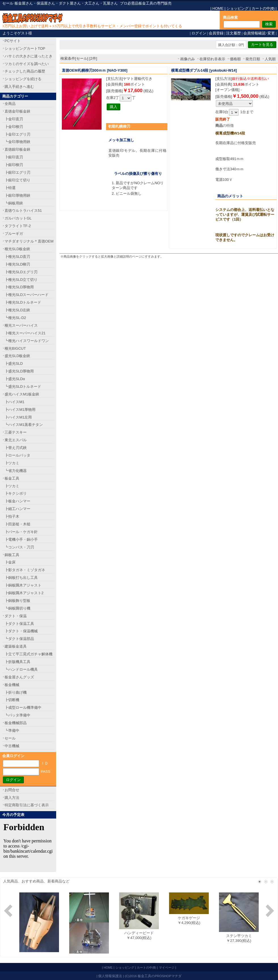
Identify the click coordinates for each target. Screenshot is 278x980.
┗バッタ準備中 (17, 715)
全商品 (10, 104)
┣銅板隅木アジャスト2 (24, 593)
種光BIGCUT (15, 348)
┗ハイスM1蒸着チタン (24, 425)
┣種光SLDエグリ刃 (21, 272)
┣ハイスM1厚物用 (20, 410)
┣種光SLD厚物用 (19, 287)
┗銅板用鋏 (14, 203)
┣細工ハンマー (17, 509)
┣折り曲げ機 (16, 692)
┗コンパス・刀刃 (19, 547)
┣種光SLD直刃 (17, 257)
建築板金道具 (16, 646)
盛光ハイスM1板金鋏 (22, 394)
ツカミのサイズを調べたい (27, 64)
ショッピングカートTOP (25, 48)
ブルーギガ (14, 234)
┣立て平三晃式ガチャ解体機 (29, 654)
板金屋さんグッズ (19, 677)
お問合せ (12, 790)
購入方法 (12, 798)
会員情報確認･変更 (259, 33)
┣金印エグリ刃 (17, 134)
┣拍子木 (12, 516)
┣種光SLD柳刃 (17, 264)
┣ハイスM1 (14, 402)
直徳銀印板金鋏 (17, 149)
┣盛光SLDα (15, 379)
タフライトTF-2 (18, 226)
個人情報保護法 (110, 976)
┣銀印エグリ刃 (17, 172)
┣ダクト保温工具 (19, 624)
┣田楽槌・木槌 (17, 524)
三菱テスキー (16, 432)
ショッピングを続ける (23, 79)
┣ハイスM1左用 (18, 417)
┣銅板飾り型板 (17, 601)
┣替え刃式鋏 (16, 448)
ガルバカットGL (18, 218)
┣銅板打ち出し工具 (21, 578)
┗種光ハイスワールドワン (27, 341)
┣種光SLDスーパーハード (27, 295)
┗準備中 (12, 731)
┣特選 (10, 188)
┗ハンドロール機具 (21, 669)
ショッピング (237, 8)
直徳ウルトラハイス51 (23, 211)
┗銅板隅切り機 (17, 608)
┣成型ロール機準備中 (23, 707)
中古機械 (12, 746)
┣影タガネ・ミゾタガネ (25, 570)
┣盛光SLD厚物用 (19, 371)
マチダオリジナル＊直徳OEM (29, 241)
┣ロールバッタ (17, 455)
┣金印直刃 (14, 119)
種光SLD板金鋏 (17, 249)
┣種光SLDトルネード (23, 302)
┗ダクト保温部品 (19, 639)
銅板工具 (12, 555)
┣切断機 (12, 700)
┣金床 (10, 562)
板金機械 (12, 685)
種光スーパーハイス (21, 325)
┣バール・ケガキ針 (21, 532)
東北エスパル (16, 440)
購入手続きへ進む (19, 87)
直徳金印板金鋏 (17, 111)
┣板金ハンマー (17, 501)
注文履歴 (233, 33)
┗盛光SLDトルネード (23, 387)
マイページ (167, 967)
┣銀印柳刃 (14, 165)
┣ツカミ (12, 463)
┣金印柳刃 (14, 127)
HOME (218, 8)
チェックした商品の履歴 (25, 71)
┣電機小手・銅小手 (21, 539)
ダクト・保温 (16, 616)
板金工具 (12, 478)
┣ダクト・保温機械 (21, 631)
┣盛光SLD (14, 363)
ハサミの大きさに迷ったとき (29, 56)
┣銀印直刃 (14, 157)
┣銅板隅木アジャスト (23, 585)
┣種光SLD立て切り (21, 280)
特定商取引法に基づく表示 (27, 805)
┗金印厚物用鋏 (17, 142)
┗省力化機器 (16, 471)
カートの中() (263, 8)
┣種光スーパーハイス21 (25, 333)
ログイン (199, 33)
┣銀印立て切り (17, 180)
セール (10, 738)
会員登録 (216, 33)
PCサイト (13, 41)
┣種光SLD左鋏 (17, 310)
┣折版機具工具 (17, 662)
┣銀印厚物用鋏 (17, 195)
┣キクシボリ (16, 493)
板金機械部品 (16, 723)
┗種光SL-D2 (15, 318)
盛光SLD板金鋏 (17, 356)
